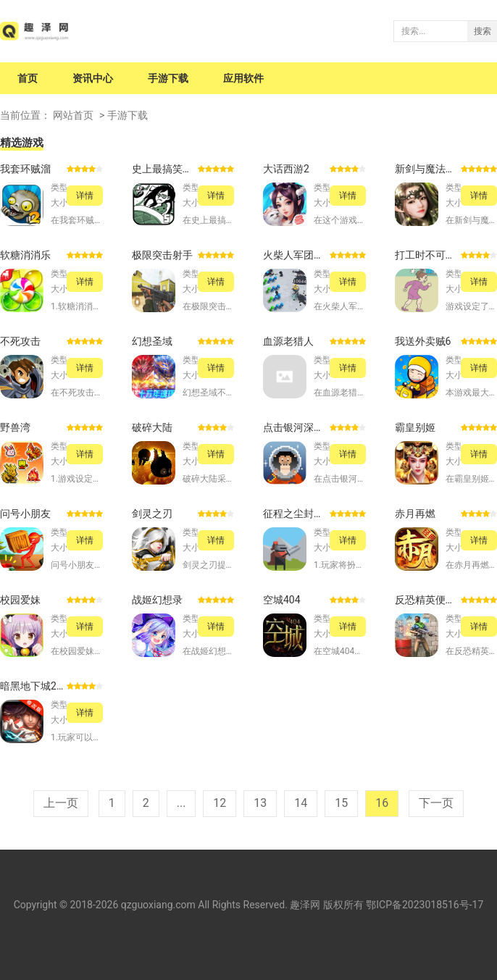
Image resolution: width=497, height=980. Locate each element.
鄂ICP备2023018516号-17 (425, 905)
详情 (85, 196)
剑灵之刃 (152, 514)
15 (341, 803)
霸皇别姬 (415, 427)
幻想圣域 (152, 341)
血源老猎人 (288, 341)
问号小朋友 (25, 514)
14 (301, 803)
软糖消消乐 (25, 255)
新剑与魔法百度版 (428, 169)
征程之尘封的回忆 (296, 514)
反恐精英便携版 (428, 600)
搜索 (483, 31)
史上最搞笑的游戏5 (165, 169)
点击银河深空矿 (296, 427)
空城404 (282, 600)
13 (260, 803)
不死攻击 (20, 341)
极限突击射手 (162, 255)
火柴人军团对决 (296, 255)
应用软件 (243, 78)
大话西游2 (286, 169)
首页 (28, 78)
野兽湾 (15, 427)
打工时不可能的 (428, 255)
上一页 (61, 803)
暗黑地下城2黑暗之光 (33, 686)
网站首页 (73, 115)
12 (220, 803)
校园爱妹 (20, 600)
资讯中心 (93, 78)
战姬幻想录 (157, 600)
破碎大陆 (152, 427)
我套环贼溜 (25, 169)
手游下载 (168, 78)
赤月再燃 (415, 514)
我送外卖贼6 (423, 341)
